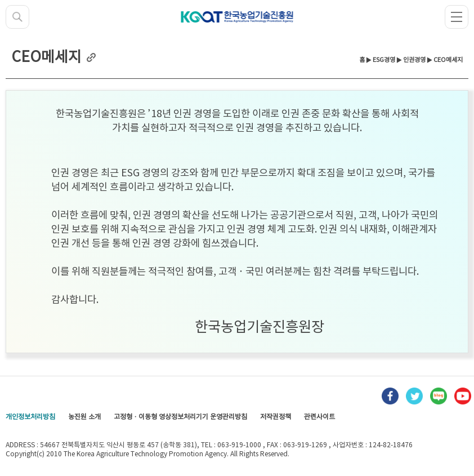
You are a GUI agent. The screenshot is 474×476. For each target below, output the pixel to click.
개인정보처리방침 (30, 417)
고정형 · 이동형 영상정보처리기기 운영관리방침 (180, 417)
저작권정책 (276, 417)
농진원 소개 (84, 417)
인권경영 (414, 60)
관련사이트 (319, 417)
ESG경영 (384, 60)
